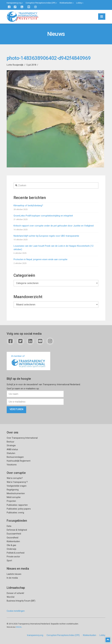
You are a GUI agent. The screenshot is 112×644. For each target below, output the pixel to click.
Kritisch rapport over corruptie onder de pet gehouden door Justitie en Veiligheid (54, 226)
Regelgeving (13, 490)
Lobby (79, 3)
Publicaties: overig (15, 513)
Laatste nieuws (14, 574)
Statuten (11, 453)
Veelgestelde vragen (17, 486)
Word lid (10, 597)
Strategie (11, 445)
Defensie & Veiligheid (17, 530)
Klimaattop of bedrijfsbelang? (28, 206)
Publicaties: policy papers (19, 509)
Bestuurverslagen (15, 457)
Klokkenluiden (66, 3)
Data (9, 526)
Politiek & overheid (16, 553)
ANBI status (12, 449)
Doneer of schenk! (15, 593)
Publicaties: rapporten (17, 505)
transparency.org (14, 3)
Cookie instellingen (16, 611)
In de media (12, 578)
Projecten (11, 501)
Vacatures (12, 465)
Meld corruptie (14, 497)
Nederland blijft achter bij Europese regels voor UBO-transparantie (46, 236)
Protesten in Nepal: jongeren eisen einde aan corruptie (40, 259)
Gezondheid (12, 538)
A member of (28, 361)
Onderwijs (11, 549)
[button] (102, 17)
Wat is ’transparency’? (17, 482)
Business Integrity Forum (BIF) (21, 601)
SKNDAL (19, 627)
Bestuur (10, 442)
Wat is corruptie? (15, 478)
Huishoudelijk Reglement (19, 461)
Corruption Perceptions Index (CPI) (41, 3)
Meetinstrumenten (16, 493)
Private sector (13, 557)
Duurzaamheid (14, 534)
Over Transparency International (22, 438)
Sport (9, 561)
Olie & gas (11, 545)
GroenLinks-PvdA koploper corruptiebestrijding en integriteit (43, 216)
